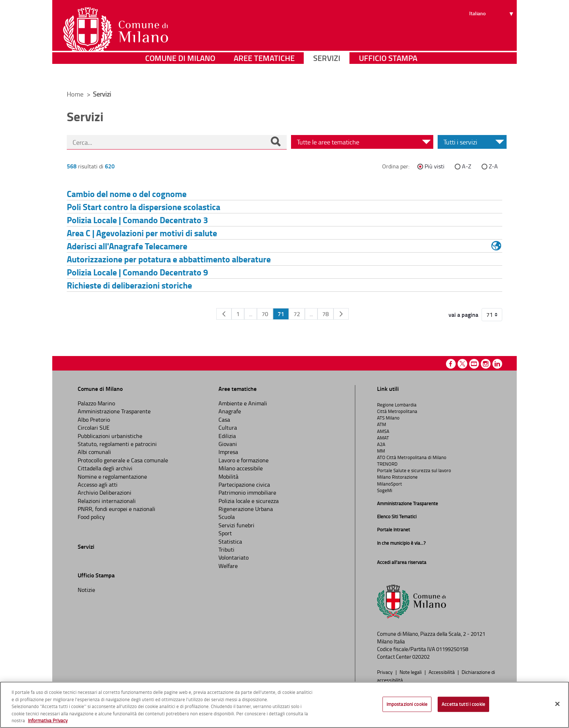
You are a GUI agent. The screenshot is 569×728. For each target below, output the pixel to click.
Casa (224, 420)
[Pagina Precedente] (224, 314)
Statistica (230, 541)
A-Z (467, 166)
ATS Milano (388, 418)
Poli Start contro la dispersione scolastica (144, 207)
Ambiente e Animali (243, 403)
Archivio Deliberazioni (105, 492)
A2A (381, 444)
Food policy (91, 517)
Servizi (327, 74)
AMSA (383, 431)
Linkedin (497, 364)
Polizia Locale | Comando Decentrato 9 (137, 272)
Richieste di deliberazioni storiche (129, 285)
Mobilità (228, 477)
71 (281, 314)
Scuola (227, 517)
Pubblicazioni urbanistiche (110, 436)
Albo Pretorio (94, 420)
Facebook (451, 364)
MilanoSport (390, 484)
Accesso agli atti (98, 484)
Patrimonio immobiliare (247, 492)
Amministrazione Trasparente (114, 411)
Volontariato (234, 557)
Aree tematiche (264, 74)
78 (326, 314)
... (251, 314)
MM (381, 451)
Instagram (486, 364)
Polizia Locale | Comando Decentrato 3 (137, 220)
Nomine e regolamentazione (112, 477)
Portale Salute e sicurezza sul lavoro (414, 470)
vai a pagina (463, 315)
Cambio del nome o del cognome (127, 194)
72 (297, 314)
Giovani (228, 444)
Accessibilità (442, 672)
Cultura (228, 428)
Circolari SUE (94, 428)
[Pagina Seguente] (341, 314)
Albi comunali (94, 452)
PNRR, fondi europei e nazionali (116, 509)
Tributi (226, 549)
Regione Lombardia (397, 405)
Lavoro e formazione (243, 460)
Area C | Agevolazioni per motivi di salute (142, 233)
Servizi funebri (236, 525)
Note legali (411, 672)
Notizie (86, 590)
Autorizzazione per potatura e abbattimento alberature (169, 259)
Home (75, 94)
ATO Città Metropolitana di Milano (412, 457)
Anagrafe (230, 411)
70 (265, 314)
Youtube (474, 364)
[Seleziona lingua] (492, 33)
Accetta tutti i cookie (463, 704)
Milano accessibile (241, 468)
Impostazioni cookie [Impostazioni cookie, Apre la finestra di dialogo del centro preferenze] (407, 704)
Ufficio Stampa (388, 74)
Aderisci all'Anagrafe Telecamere (127, 246)
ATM (382, 424)
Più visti (435, 166)
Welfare (228, 566)
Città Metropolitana (397, 411)
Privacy (385, 672)
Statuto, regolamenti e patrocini (117, 444)
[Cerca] (275, 142)
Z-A (493, 166)
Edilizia (227, 436)
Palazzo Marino (96, 403)
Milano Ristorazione (397, 477)
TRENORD (387, 464)
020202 (421, 657)
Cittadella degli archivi (105, 468)
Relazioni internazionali (107, 501)
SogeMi (385, 490)
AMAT (383, 438)
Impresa (228, 452)
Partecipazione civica (244, 484)
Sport (225, 533)
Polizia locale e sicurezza (249, 501)
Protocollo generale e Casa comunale (123, 460)
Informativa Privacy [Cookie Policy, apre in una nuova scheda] (48, 720)
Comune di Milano (180, 74)
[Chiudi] (557, 704)
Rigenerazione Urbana (246, 509)
